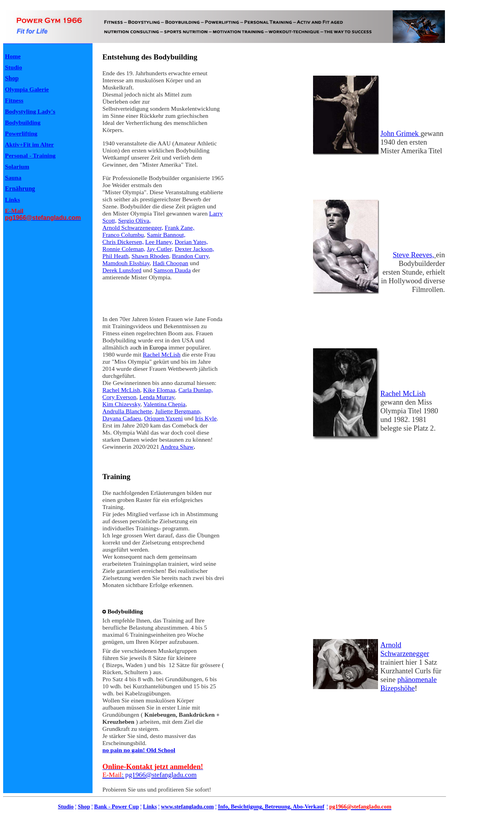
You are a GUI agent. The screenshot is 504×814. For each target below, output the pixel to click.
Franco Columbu (123, 235)
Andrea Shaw (177, 447)
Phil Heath (115, 256)
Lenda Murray (157, 397)
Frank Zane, (179, 228)
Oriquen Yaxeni (163, 418)
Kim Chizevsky (121, 404)
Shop (12, 78)
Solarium (17, 166)
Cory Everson (119, 397)
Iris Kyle (206, 418)
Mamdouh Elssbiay (126, 263)
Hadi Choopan (171, 263)
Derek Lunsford (122, 270)
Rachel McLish (162, 354)
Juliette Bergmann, (178, 411)
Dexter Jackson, (195, 249)
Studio (66, 807)
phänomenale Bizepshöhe (409, 684)
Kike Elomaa (159, 390)
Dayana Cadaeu (122, 418)
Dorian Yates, (191, 242)
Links (150, 807)
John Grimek (400, 133)
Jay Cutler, (160, 249)
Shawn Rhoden (150, 256)
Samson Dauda (172, 270)
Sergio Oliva (134, 220)
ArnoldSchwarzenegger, (133, 228)
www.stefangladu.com (187, 807)
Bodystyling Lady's (30, 111)
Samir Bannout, (166, 235)
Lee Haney (158, 242)
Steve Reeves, (413, 255)
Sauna (13, 177)
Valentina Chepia (164, 404)
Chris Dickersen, (123, 242)
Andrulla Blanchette (127, 411)
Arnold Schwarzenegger (405, 649)
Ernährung (20, 189)
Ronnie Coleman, (124, 249)
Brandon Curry (190, 256)
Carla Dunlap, (195, 390)
